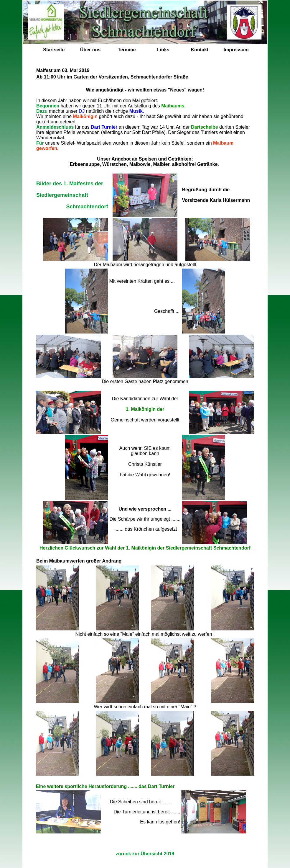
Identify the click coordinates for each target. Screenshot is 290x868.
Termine (127, 50)
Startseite (54, 50)
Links (163, 50)
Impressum (236, 50)
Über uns (90, 50)
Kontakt (200, 50)
